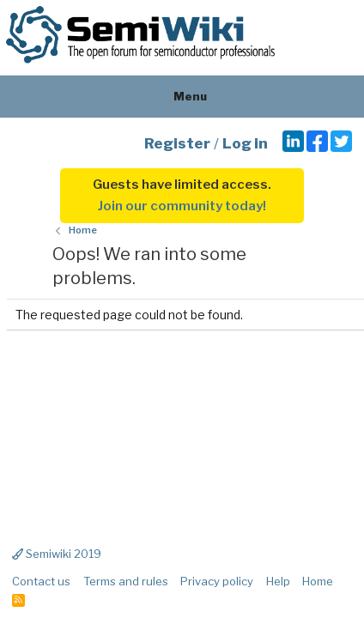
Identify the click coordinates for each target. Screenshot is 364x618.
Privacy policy (217, 581)
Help (278, 581)
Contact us (41, 581)
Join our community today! (182, 206)
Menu (182, 96)
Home (318, 581)
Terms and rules (126, 581)
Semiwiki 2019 (57, 554)
